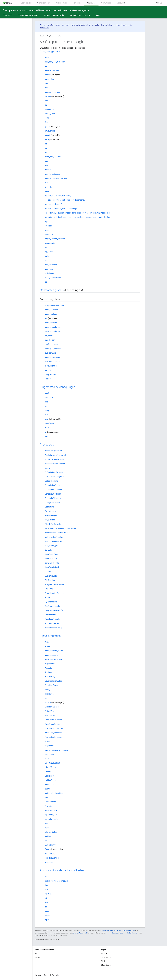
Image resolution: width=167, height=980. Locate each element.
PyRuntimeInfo (51, 602)
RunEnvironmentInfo (53, 606)
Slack (103, 961)
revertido (49, 226)
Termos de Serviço (42, 975)
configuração (50, 694)
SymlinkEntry (50, 845)
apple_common (51, 310)
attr (46, 318)
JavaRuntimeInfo (52, 563)
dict (46, 101)
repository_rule (51, 819)
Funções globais (50, 51)
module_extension (53, 174)
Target (47, 849)
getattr (48, 127)
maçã (47, 393)
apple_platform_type (54, 659)
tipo (46, 260)
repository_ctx (51, 810)
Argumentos (50, 664)
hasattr (48, 135)
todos (47, 57)
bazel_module (51, 323)
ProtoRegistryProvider (54, 593)
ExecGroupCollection (53, 720)
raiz (46, 823)
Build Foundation (48, 25)
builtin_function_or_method (56, 881)
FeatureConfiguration (53, 737)
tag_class (49, 252)
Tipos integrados (50, 636)
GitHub (159, 3)
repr (46, 222)
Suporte (104, 954)
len (46, 148)
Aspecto (48, 668)
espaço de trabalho (53, 278)
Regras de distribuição (54, 15)
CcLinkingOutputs (52, 685)
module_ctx (50, 785)
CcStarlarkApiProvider (54, 472)
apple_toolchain (51, 314)
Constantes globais (52, 290)
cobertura (49, 398)
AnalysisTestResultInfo (55, 305)
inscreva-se (44, 28)
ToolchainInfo (50, 615)
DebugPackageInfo (53, 503)
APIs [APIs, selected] (98, 15)
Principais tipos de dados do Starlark (62, 870)
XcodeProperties (52, 623)
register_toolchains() (54, 204)
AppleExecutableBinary (54, 459)
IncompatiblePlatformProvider (57, 533)
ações (47, 646)
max (46, 161)
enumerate (49, 109)
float (47, 122)
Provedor (49, 806)
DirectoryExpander (52, 707)
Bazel (42, 36)
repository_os (51, 815)
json (46, 902)
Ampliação (51, 36)
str (46, 247)
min (46, 165)
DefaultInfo (49, 507)
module (48, 170)
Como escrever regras (28, 15)
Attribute (48, 672)
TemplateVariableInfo (54, 610)
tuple (47, 256)
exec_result (50, 715)
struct (47, 841)
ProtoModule (50, 802)
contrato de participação (123, 25)
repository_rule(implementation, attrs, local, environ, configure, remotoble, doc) (78, 213)
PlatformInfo (50, 580)
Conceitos (7, 15)
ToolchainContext (52, 858)
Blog (37, 954)
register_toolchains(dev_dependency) (61, 209)
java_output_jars (52, 546)
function (48, 894)
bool (47, 88)
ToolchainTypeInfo (52, 619)
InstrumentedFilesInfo (54, 537)
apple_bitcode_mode (54, 651)
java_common (51, 353)
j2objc (47, 410)
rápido (47, 436)
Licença (48, 772)
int (46, 144)
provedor (49, 187)
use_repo (49, 269)
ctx (46, 698)
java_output (50, 754)
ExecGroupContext (52, 724)
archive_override (52, 70)
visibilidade (50, 273)
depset (48, 96)
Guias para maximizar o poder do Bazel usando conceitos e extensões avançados (46, 10)
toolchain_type (51, 854)
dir (46, 105)
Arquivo (48, 741)
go (46, 406)
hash (47, 139)
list (46, 152)
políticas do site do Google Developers (123, 933)
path (47, 797)
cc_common (50, 336)
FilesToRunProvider (53, 524)
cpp (46, 402)
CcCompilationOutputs (54, 681)
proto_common (51, 366)
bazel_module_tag (53, 327)
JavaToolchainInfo (52, 567)
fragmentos (50, 746)
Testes (48, 379)
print (47, 183)
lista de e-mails (103, 25)
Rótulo (47, 759)
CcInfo (48, 468)
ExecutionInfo (51, 511)
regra (47, 230)
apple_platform (51, 655)
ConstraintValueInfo (53, 498)
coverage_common (53, 349)
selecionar (49, 234)
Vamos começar (44, 3)
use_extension (51, 265)
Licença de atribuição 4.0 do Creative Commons (118, 931)
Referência (77, 3)
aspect (48, 75)
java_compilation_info (54, 541)
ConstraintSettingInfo (54, 494)
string (47, 915)
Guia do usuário (61, 3)
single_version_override (55, 239)
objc (46, 419)
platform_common (52, 362)
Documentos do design (80, 15)
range (47, 191)
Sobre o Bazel (26, 3)
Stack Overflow (107, 965)
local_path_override (53, 157)
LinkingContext (51, 780)
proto (47, 428)
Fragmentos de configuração (58, 387)
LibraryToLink (50, 767)
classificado (50, 243)
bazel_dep (49, 79)
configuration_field (53, 92)
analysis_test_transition (55, 62)
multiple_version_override (56, 178)
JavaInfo (48, 550)
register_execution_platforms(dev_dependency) (65, 200)
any (46, 66)
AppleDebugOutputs (53, 451)
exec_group (50, 114)
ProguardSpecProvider (54, 585)
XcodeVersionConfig (53, 628)
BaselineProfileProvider (55, 464)
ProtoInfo (49, 589)
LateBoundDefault (52, 763)
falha (47, 118)
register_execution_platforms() (58, 196)
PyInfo (48, 597)
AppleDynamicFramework (55, 455)
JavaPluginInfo (51, 559)
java (46, 415)
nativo (47, 789)
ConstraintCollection (53, 490)
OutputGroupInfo (52, 576)
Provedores (47, 445)
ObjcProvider (50, 572)
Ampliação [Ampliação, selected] (91, 3)
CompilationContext (53, 485)
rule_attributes (51, 832)
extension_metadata (53, 733)
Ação (47, 642)
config (47, 690)
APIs (59, 36)
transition (49, 862)
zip (46, 282)
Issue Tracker (106, 957)
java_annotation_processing (57, 750)
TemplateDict (50, 374)
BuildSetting (50, 677)
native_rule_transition (54, 793)
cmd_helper (50, 340)
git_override (50, 131)
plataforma (49, 423)
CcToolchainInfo (51, 481)
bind (47, 83)
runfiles (48, 836)
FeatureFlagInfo (51, 515)
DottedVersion (51, 711)
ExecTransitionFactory (54, 728)
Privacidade (56, 975)
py (46, 432)
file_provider (50, 520)
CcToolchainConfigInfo (54, 477)
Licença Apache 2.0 (80, 933)
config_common (51, 344)
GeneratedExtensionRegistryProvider (60, 528)
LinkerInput (49, 776)
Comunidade (106, 3)
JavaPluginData (51, 554)
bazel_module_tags (53, 331)
